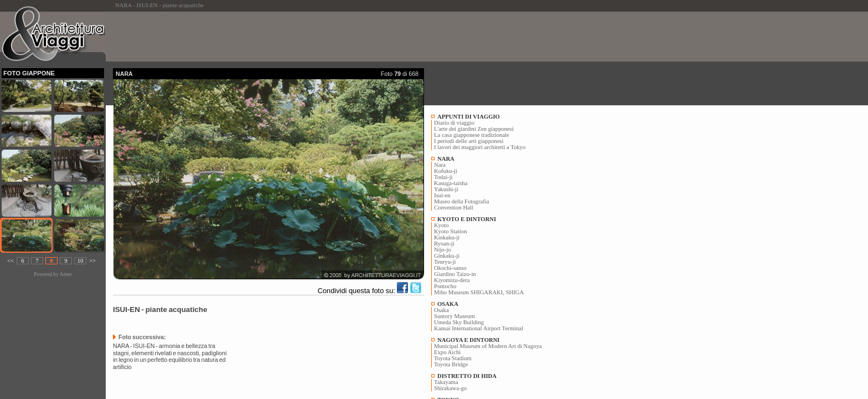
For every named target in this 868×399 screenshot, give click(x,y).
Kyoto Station (451, 231)
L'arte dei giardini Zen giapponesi (474, 129)
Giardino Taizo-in (455, 274)
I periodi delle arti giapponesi (469, 141)
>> (92, 261)
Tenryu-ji (445, 262)
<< (11, 261)
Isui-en (442, 195)
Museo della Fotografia (461, 201)
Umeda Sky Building (459, 322)
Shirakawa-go (450, 388)
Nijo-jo (443, 250)
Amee (65, 274)
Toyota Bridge (451, 364)
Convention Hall (454, 208)
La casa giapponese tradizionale (472, 135)
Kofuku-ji (446, 171)
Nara (440, 165)
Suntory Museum (454, 316)
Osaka (441, 310)
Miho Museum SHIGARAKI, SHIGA (479, 292)
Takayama (446, 382)
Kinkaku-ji (447, 237)
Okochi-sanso (450, 268)
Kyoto (441, 225)
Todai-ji (443, 177)
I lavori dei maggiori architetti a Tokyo (480, 147)
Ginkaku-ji (447, 256)
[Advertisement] (314, 37)
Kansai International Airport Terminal (479, 328)
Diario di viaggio (454, 123)
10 (81, 261)
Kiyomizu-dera (452, 280)
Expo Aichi (447, 352)
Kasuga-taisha (451, 183)
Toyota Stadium (453, 358)
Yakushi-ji (446, 189)
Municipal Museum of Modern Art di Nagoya (488, 346)
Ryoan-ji (444, 244)
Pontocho (445, 286)
